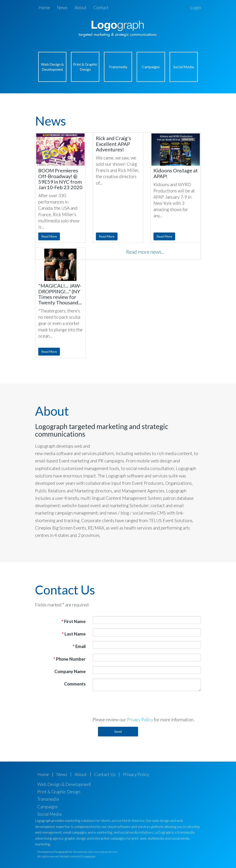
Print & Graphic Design (85, 67)
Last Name (74, 634)
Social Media (184, 67)
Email (79, 646)
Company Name (70, 671)
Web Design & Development (52, 67)
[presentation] (128, 703)
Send (118, 731)
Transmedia (118, 67)
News (62, 7)
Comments (75, 684)
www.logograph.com (105, 852)
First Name (74, 621)
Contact (101, 7)
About (80, 7)
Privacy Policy (140, 719)
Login (196, 7)
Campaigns (151, 67)
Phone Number (70, 659)
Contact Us (105, 774)
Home (44, 7)
